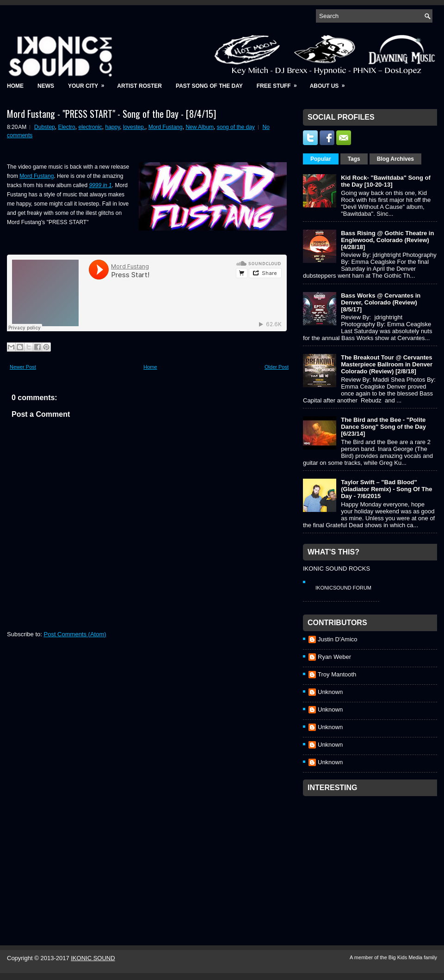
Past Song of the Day (209, 86)
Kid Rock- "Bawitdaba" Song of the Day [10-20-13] (386, 181)
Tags (354, 159)
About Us (330, 83)
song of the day (236, 127)
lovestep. (134, 127)
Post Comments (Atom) (75, 634)
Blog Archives (395, 159)
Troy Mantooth (337, 674)
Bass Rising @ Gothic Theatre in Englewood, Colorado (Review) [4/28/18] (387, 240)
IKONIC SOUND (93, 958)
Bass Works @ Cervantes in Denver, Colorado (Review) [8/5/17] (381, 302)
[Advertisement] (372, 858)
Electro (66, 127)
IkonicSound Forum (343, 588)
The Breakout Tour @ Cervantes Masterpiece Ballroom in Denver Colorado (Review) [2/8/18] (387, 364)
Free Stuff (280, 83)
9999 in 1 (100, 185)
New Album (200, 127)
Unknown (330, 692)
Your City (89, 83)
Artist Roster (139, 86)
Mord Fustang (166, 127)
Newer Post (23, 367)
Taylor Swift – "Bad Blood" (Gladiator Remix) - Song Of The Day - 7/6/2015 (386, 489)
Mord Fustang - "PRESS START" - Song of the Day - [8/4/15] (111, 114)
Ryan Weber (334, 657)
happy (112, 127)
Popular (321, 159)
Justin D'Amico (338, 639)
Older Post (277, 367)
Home (15, 86)
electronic (90, 127)
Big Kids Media (406, 957)
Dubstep (45, 127)
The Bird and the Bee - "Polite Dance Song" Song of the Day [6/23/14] (383, 427)
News (46, 86)
